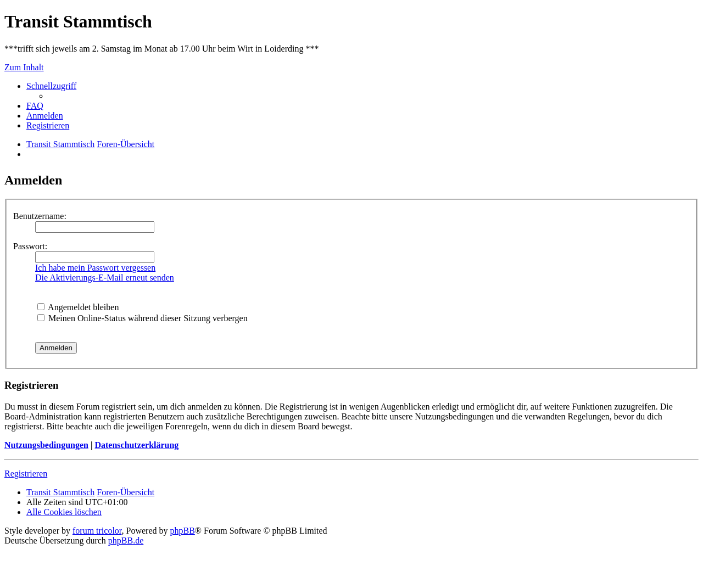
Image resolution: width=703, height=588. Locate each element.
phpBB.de (126, 541)
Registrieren (26, 474)
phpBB (183, 531)
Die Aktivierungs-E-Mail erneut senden (105, 278)
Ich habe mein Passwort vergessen (95, 268)
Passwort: (30, 246)
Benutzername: (40, 216)
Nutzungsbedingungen (46, 445)
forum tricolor (97, 531)
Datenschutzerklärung (136, 445)
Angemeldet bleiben (78, 307)
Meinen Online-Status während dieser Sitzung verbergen (143, 318)
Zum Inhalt (24, 67)
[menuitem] (35, 106)
